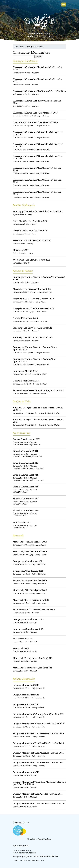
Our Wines (19, 47)
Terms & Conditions (45, 839)
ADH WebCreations (38, 860)
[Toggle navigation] (64, 4)
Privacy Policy (31, 839)
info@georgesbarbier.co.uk (27, 853)
